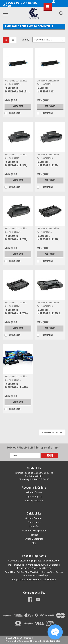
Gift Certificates (34, 492)
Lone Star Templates (50, 641)
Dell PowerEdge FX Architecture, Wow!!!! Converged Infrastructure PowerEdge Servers (34, 566)
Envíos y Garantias (34, 539)
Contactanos (34, 522)
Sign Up (38, 497)
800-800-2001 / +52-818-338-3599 (20, 5)
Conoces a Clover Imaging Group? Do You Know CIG (34, 561)
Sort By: (26, 40)
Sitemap (28, 638)
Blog (34, 543)
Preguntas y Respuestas (34, 531)
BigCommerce (22, 641)
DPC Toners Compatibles (16, 81)
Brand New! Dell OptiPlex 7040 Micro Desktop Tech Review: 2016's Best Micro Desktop (34, 574)
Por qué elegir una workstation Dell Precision (34, 580)
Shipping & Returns (34, 501)
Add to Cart (18, 106)
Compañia (34, 527)
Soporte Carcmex (34, 518)
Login (29, 497)
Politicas (34, 535)
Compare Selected (52, 433)
